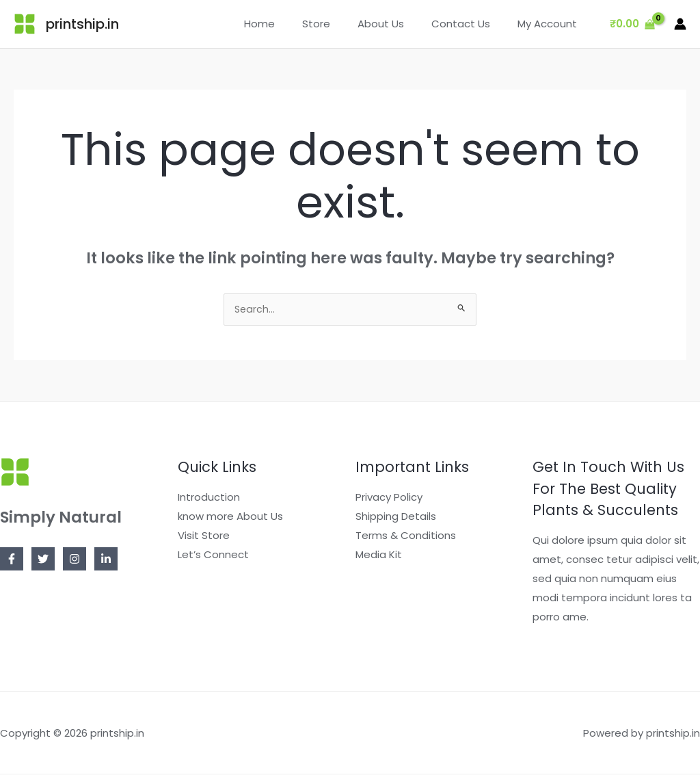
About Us (398, 24)
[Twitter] (43, 560)
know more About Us (230, 517)
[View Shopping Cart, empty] (632, 24)
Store (340, 24)
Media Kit (379, 556)
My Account (551, 24)
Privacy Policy (389, 498)
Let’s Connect (213, 556)
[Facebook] (12, 560)
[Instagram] (75, 560)
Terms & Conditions (406, 537)
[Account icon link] (680, 24)
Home (290, 24)
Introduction (209, 498)
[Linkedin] (106, 560)
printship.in (82, 24)
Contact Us (471, 24)
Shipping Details (396, 517)
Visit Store (204, 537)
